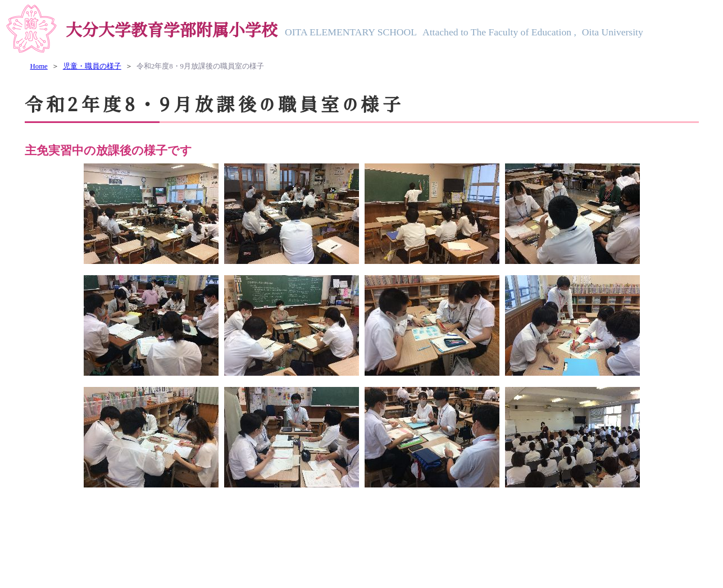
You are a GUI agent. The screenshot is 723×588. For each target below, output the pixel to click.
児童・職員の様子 (92, 66)
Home (39, 66)
